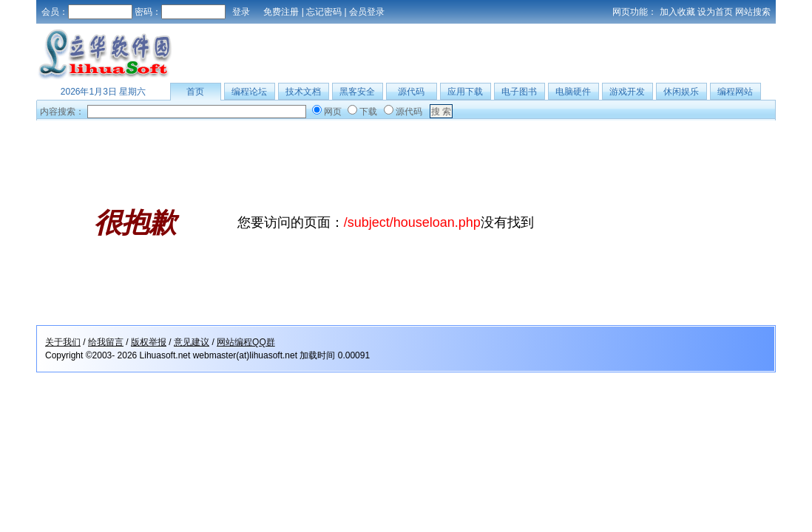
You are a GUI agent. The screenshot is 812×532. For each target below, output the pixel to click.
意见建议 (192, 342)
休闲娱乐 (681, 92)
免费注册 (281, 12)
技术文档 (303, 92)
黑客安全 (357, 92)
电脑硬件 (573, 92)
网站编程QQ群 (246, 342)
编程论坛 (249, 92)
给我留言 (106, 342)
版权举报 (149, 342)
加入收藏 (677, 12)
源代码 (411, 92)
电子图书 (519, 92)
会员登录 (367, 12)
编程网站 (735, 92)
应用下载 (465, 92)
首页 (195, 92)
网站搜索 (753, 12)
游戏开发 (627, 92)
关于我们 (63, 342)
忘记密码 (324, 12)
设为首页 (715, 12)
